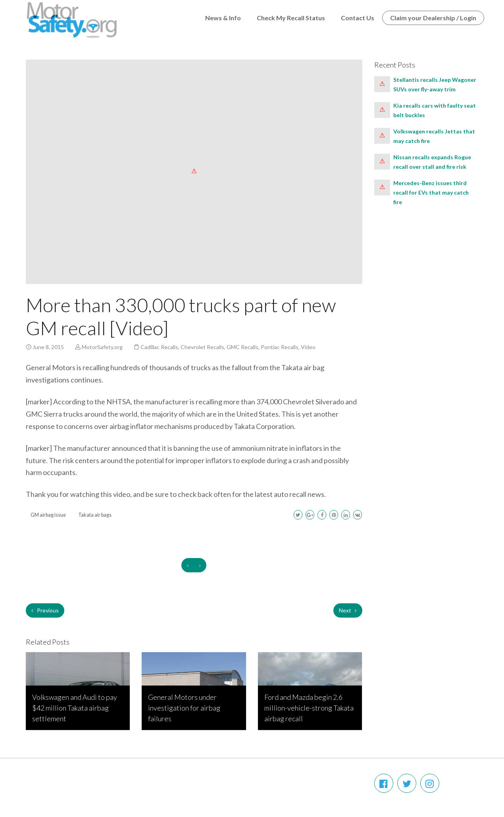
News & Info (223, 18)
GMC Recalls (242, 347)
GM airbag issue (48, 515)
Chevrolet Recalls (202, 347)
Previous (45, 610)
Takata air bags (95, 515)
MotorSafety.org (102, 347)
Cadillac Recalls (159, 347)
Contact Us (358, 18)
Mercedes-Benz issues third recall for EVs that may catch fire (431, 192)
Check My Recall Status (291, 18)
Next (348, 610)
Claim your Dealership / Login (433, 18)
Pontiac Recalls (280, 347)
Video (308, 347)
